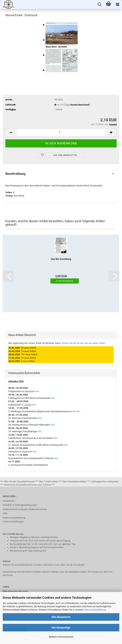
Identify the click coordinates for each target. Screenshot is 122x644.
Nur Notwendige (61, 628)
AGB (5, 513)
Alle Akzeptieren (61, 617)
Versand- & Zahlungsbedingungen (20, 505)
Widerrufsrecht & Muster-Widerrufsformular (25, 509)
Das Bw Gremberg (61, 259)
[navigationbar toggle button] (117, 5)
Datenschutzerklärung (95, 610)
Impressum (9, 501)
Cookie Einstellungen (13, 522)
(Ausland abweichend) (80, 105)
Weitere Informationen (61, 637)
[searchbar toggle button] (99, 5)
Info (37, 391)
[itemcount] (61, 133)
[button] (8, 276)
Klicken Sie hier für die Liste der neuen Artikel (83, 343)
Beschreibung (15, 174)
